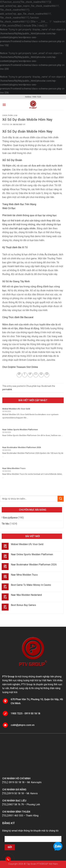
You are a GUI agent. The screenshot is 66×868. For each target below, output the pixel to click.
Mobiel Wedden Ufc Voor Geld (27, 544)
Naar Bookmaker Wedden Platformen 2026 (34, 565)
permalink (7, 389)
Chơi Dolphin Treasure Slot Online (20, 367)
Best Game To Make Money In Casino (31, 585)
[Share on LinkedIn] (47, 375)
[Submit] (61, 499)
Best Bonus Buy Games (23, 605)
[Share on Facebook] (25, 375)
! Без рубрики (10, 518)
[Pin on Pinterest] (41, 375)
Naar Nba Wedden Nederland (26, 595)
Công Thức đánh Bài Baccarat (18, 317)
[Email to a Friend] (36, 375)
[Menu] (4, 105)
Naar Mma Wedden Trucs (24, 575)
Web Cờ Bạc (9, 208)
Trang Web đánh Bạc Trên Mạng (19, 204)
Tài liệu (5, 524)
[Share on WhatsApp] (19, 375)
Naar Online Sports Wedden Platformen (32, 554)
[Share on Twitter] (30, 375)
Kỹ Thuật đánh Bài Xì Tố (15, 247)
